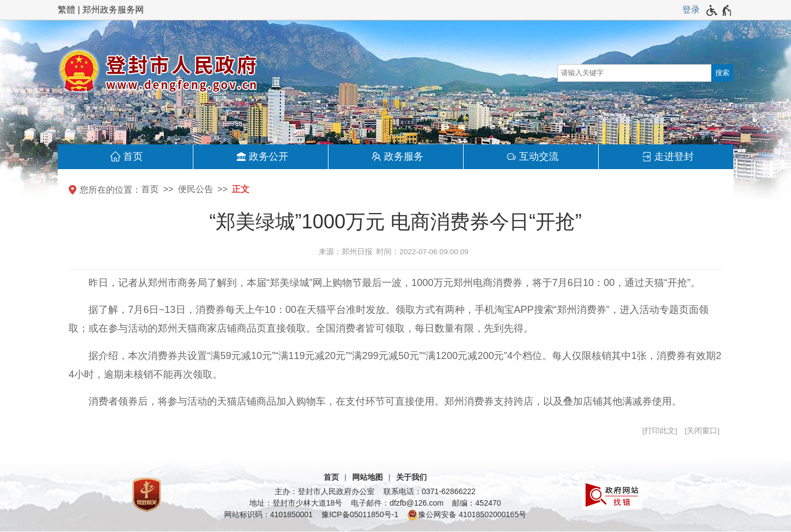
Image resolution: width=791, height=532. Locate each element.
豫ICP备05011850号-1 (360, 514)
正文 (241, 189)
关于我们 (411, 477)
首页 (133, 156)
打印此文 (660, 431)
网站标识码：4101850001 (269, 514)
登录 (691, 10)
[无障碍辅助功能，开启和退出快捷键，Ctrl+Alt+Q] (719, 10)
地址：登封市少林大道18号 (296, 503)
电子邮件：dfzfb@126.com (397, 503)
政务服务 (404, 156)
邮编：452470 (477, 503)
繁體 (66, 10)
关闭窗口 (702, 431)
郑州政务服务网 (113, 10)
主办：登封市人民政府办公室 (325, 491)
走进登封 (674, 156)
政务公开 (269, 156)
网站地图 (367, 477)
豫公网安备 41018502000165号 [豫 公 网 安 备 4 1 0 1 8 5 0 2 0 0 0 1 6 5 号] (467, 515)
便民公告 (196, 189)
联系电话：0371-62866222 (430, 491)
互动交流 (539, 156)
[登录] (691, 10)
